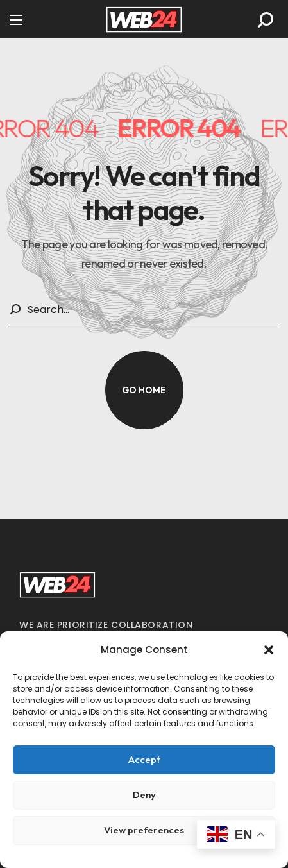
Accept (144, 759)
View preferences (144, 830)
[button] (269, 650)
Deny (144, 795)
